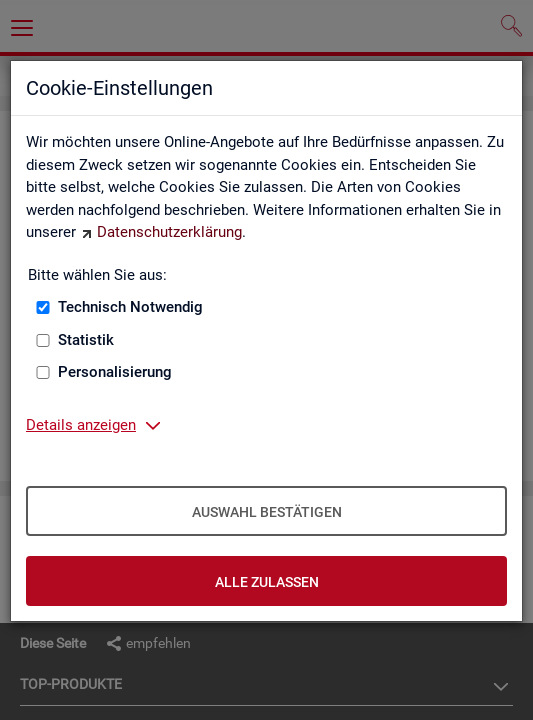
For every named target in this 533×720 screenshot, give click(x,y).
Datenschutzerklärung (169, 232)
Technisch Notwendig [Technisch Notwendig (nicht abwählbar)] (130, 307)
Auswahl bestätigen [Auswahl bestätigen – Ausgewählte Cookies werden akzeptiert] (267, 512)
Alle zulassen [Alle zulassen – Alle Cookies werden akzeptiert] (267, 582)
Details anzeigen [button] (81, 425)
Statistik (86, 340)
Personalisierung (115, 372)
